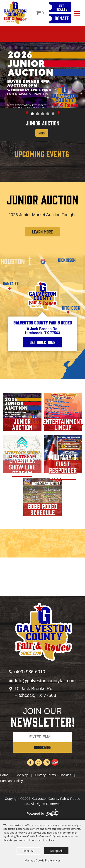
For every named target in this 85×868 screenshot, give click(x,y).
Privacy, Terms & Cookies (53, 775)
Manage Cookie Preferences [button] (43, 860)
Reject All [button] (28, 851)
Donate (62, 18)
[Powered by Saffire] (52, 814)
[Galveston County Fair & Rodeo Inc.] (15, 13)
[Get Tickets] (60, 7)
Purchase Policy (11, 781)
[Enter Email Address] (43, 737)
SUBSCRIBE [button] (43, 747)
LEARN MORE (42, 232)
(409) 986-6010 (30, 672)
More (42, 133)
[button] (32, 114)
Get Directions (42, 342)
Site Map (22, 775)
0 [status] (43, 13)
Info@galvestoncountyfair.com (45, 681)
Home (4, 775)
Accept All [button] (56, 851)
